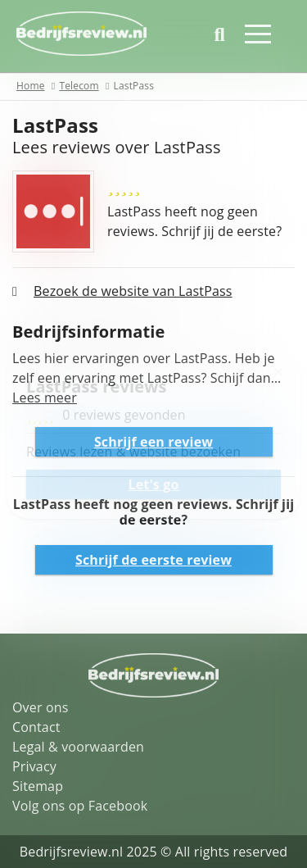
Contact (36, 727)
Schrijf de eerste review (153, 560)
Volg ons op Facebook (80, 806)
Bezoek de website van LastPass (133, 291)
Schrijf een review (153, 442)
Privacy (34, 766)
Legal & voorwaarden (78, 747)
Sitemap (38, 786)
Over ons (40, 707)
